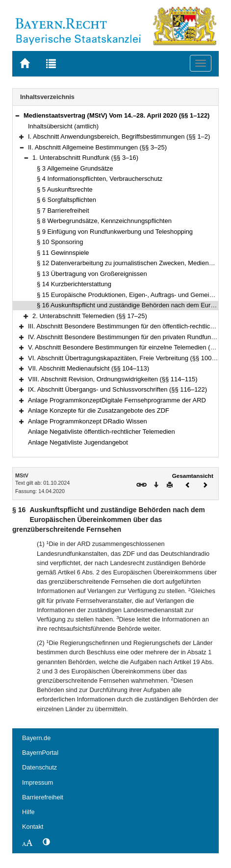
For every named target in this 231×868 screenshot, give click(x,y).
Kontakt (33, 827)
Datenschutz (39, 767)
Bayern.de (36, 738)
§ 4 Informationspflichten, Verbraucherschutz (100, 179)
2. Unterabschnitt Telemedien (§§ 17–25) (90, 316)
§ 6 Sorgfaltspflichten (66, 200)
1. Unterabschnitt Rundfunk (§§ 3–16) (85, 158)
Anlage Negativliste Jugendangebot (78, 442)
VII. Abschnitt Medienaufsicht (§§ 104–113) (89, 368)
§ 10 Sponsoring (60, 242)
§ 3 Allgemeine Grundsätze (75, 168)
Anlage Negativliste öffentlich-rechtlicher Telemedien (102, 432)
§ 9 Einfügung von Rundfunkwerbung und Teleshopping (115, 232)
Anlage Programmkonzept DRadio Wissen (88, 421)
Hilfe (28, 812)
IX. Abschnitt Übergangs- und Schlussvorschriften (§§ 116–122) (117, 389)
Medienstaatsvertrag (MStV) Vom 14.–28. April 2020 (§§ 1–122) (116, 115)
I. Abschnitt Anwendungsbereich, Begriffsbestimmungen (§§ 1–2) (119, 136)
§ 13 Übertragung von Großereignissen (92, 274)
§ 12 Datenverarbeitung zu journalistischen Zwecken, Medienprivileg (133, 263)
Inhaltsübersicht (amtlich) (63, 126)
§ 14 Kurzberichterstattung (74, 284)
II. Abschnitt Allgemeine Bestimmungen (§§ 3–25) (97, 147)
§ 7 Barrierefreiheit (63, 211)
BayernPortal (40, 753)
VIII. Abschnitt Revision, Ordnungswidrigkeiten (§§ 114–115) (113, 379)
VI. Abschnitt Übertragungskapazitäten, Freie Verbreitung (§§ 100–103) (128, 358)
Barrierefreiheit (43, 797)
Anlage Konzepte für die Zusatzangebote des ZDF (99, 410)
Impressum (38, 782)
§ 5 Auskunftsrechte (65, 189)
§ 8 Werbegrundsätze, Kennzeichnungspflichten (104, 221)
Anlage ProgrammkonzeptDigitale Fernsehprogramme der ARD (117, 400)
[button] (17, 115)
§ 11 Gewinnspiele (63, 253)
